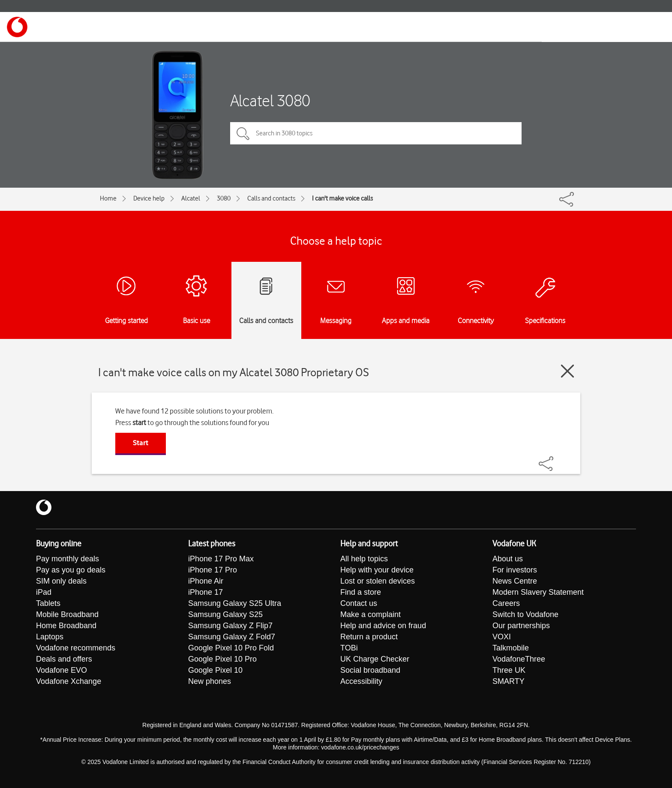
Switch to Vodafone (525, 614)
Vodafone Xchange (69, 681)
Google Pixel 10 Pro (222, 659)
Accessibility (361, 681)
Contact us (359, 603)
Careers (506, 603)
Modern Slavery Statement (538, 592)
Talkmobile (511, 648)
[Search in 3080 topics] (376, 133)
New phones (210, 681)
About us (508, 559)
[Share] (556, 459)
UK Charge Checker (375, 659)
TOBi (349, 648)
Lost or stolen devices (378, 581)
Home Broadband (66, 626)
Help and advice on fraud (383, 626)
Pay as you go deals (71, 570)
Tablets (48, 603)
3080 (224, 198)
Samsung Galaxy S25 (225, 614)
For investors (515, 570)
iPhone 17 (205, 592)
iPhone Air (206, 581)
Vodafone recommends (76, 648)
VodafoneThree (519, 659)
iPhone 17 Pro (213, 570)
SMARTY (508, 681)
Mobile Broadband (67, 614)
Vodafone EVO (61, 670)
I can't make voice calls (342, 198)
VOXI (502, 637)
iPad (44, 592)
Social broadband (370, 670)
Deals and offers (64, 659)
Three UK (509, 670)
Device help (149, 198)
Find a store (361, 592)
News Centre (515, 581)
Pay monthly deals (67, 559)
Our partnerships (521, 626)
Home (108, 198)
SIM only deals (61, 581)
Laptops (50, 637)
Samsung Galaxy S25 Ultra (235, 603)
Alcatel (191, 198)
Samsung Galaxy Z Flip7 (230, 626)
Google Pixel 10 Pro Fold (231, 648)
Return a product (369, 637)
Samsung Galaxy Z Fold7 (232, 637)
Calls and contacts (271, 198)
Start (141, 443)
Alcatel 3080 (270, 100)
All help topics (364, 559)
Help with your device (377, 570)
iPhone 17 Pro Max (221, 559)
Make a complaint (370, 614)
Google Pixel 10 (215, 670)
